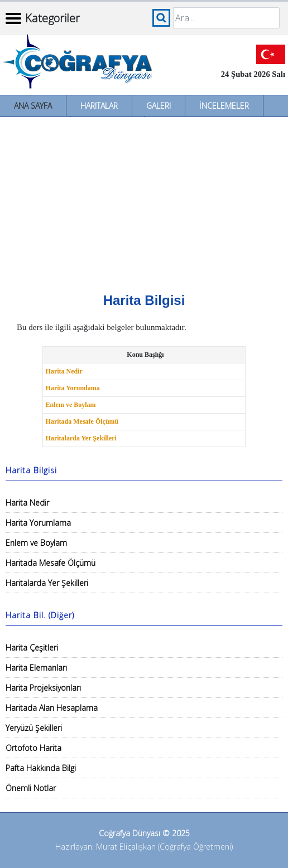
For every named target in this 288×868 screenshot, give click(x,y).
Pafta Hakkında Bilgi (41, 768)
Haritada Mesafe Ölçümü (82, 421)
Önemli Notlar (31, 788)
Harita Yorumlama (73, 388)
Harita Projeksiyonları (43, 688)
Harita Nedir (64, 371)
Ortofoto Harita (33, 748)
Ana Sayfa (33, 106)
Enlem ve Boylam (71, 405)
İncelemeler (224, 106)
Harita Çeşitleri (32, 648)
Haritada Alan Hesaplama (52, 708)
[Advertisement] (144, 201)
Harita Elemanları (36, 668)
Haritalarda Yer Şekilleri (81, 438)
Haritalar (99, 106)
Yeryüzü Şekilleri (34, 728)
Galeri (159, 106)
